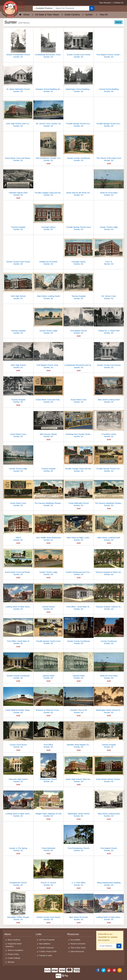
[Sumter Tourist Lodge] (109, 216)
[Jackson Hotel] (48, 665)
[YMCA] (18, 527)
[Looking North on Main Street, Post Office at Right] (18, 596)
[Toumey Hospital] (18, 216)
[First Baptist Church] (79, 320)
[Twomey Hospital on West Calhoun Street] (109, 561)
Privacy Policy (13, 954)
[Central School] (48, 596)
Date (118, 22)
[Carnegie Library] (48, 216)
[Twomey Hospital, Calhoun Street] (109, 596)
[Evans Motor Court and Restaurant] (18, 147)
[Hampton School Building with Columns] (48, 78)
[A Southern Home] (109, 423)
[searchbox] (72, 8)
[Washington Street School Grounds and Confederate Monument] (109, 699)
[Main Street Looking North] (109, 389)
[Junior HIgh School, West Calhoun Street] (79, 768)
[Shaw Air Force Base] (109, 182)
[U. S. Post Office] (79, 872)
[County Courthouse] (109, 630)
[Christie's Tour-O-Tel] (79, 699)
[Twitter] (104, 970)
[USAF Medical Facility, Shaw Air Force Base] (18, 699)
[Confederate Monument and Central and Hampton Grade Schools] (79, 354)
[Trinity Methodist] (48, 837)
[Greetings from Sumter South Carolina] (79, 423)
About (8, 934)
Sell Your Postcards (47, 940)
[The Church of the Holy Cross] (109, 147)
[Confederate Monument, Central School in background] (48, 44)
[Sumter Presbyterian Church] (18, 44)
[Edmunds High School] (18, 768)
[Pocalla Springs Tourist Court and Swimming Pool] (79, 113)
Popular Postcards (47, 948)
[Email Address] (107, 946)
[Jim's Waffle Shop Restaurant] (48, 527)
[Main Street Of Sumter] (79, 906)
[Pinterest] (114, 970)
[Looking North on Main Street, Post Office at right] (18, 803)
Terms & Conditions (15, 950)
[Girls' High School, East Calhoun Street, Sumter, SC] (18, 113)
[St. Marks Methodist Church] (18, 78)
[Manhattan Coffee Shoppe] (18, 906)
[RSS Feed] (120, 970)
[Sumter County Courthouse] (79, 147)
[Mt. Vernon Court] (109, 285)
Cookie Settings (14, 958)
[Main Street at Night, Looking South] (79, 527)
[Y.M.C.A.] (109, 251)
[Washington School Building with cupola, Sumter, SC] (79, 78)
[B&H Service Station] (48, 423)
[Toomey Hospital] (79, 285)
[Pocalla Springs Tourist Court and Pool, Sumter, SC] (109, 113)
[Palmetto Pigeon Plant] (18, 182)
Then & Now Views (78, 948)
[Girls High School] (18, 285)
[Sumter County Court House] (79, 44)
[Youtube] (109, 970)
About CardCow (14, 940)
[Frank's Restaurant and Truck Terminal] (79, 561)
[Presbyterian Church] (48, 768)
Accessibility (75, 940)
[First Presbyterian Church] (79, 837)
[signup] (119, 946)
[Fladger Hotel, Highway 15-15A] (48, 803)
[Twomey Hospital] (18, 320)
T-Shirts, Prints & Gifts (48, 952)
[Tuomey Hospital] (18, 389)
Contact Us (118, 3)
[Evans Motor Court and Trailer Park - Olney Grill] (48, 389)
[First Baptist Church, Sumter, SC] (109, 44)
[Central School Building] (109, 78)
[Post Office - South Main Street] (79, 596)
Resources (73, 934)
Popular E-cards (46, 955)
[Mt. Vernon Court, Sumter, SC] (48, 113)
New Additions (45, 944)
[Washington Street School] (79, 803)
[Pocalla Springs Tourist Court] (79, 216)
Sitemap (11, 962)
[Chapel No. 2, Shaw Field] (109, 320)
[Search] (92, 8)
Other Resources (77, 952)
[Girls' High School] (18, 354)
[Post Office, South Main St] (18, 630)
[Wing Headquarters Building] (109, 872)
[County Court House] (18, 734)
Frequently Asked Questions (14, 945)
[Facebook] (98, 970)
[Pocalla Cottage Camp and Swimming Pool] (48, 182)
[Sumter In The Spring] (18, 837)
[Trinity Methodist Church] (79, 492)
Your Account (105, 3)
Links (39, 934)
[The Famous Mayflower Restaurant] (48, 492)
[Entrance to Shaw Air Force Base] (48, 699)
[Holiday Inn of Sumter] (48, 251)
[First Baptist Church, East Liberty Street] (48, 354)
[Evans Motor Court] (79, 389)
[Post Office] (48, 734)
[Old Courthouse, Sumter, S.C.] (48, 147)
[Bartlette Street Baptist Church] (79, 734)
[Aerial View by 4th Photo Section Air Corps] (79, 182)
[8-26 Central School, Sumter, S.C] (109, 768)
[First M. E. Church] (48, 872)
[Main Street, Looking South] (48, 285)
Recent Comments (78, 944)
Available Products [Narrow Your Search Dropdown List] (43, 8)
